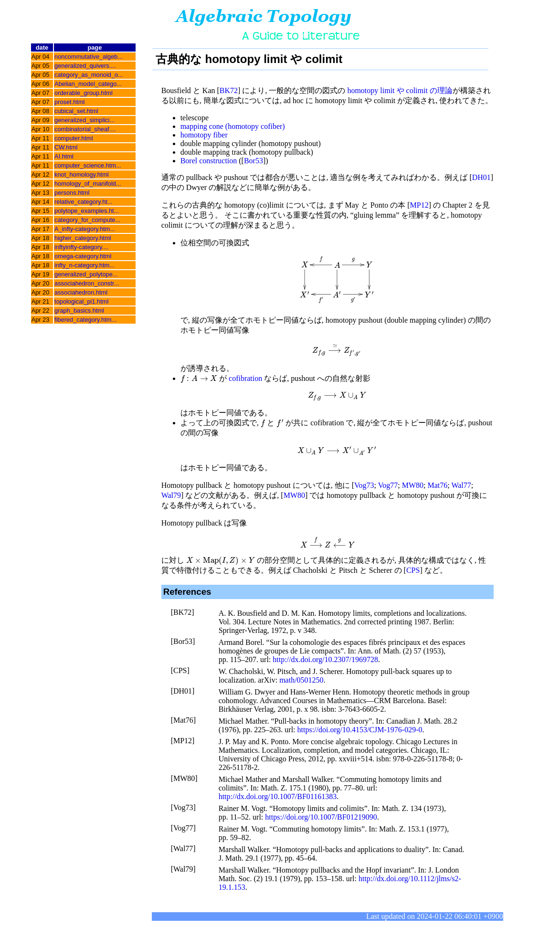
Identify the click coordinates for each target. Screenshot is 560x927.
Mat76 (437, 485)
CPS (413, 570)
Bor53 (254, 161)
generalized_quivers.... (85, 66)
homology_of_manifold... (88, 184)
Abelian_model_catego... (88, 84)
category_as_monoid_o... (89, 75)
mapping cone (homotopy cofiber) (233, 126)
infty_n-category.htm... (85, 265)
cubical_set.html (76, 111)
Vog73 (364, 485)
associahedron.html (81, 292)
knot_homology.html (82, 174)
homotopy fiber (204, 135)
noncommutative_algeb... (89, 57)
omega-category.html (83, 256)
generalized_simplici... (85, 120)
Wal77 (461, 485)
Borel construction (209, 161)
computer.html (74, 138)
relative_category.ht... (83, 202)
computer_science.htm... (88, 165)
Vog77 (388, 485)
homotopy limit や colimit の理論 (400, 90)
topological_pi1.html (81, 301)
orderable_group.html (84, 93)
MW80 (413, 485)
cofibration (245, 378)
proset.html (69, 102)
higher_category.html (83, 238)
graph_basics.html (79, 311)
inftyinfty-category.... (82, 247)
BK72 (229, 90)
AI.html (64, 156)
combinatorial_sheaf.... (85, 129)
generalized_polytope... (86, 274)
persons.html (72, 193)
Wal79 (171, 495)
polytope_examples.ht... (87, 211)
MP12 (419, 205)
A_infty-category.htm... (85, 229)
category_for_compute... (87, 220)
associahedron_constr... (87, 283)
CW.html (66, 147)
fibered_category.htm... (85, 320)
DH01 (481, 177)
